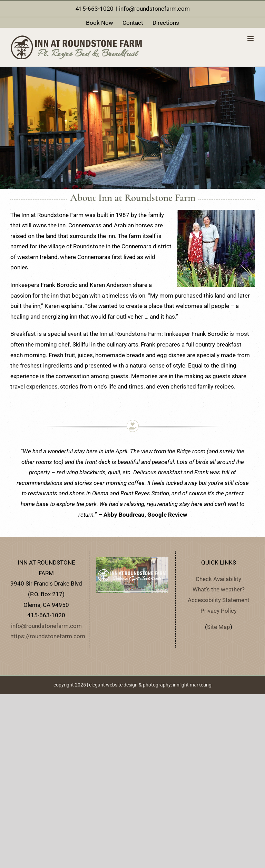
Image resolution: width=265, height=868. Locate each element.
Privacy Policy (219, 611)
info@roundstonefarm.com (154, 9)
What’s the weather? (219, 589)
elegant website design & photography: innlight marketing (150, 685)
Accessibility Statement (219, 600)
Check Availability (218, 579)
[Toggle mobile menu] (251, 39)
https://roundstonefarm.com (48, 636)
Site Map (219, 627)
